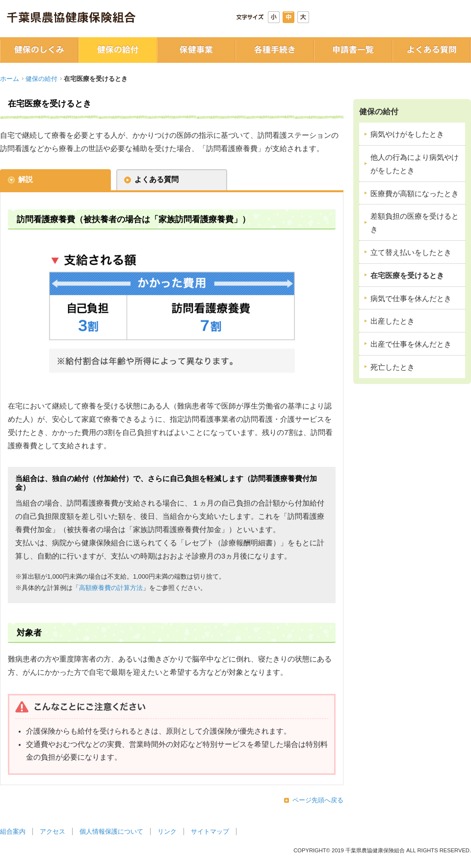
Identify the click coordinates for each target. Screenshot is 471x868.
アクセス (52, 831)
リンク (167, 831)
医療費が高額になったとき (415, 194)
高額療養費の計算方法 (111, 588)
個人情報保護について (111, 831)
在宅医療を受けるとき (407, 276)
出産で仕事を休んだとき (411, 344)
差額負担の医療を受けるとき (415, 223)
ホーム (10, 79)
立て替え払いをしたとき (411, 253)
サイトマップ (210, 831)
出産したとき (392, 321)
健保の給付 (41, 79)
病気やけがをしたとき (407, 134)
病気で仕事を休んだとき (411, 299)
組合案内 (13, 831)
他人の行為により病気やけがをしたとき (415, 164)
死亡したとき (392, 367)
